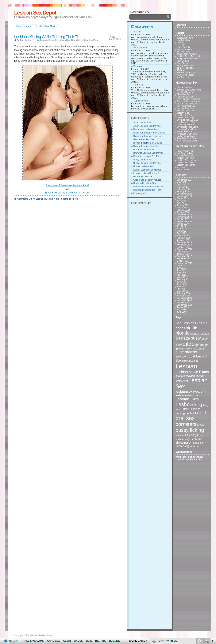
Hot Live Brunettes (185, 108)
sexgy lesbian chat (185, 68)
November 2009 (184, 300)
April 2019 (182, 233)
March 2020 (182, 208)
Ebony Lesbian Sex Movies (147, 170)
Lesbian (186, 366)
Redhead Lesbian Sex (145, 183)
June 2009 (182, 312)
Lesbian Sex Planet (186, 165)
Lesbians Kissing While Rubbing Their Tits (47, 37)
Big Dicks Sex (183, 40)
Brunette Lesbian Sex (59, 40)
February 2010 (184, 293)
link (212, 578)
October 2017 (183, 261)
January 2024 (183, 191)
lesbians (182, 381)
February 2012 (184, 279)
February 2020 (184, 210)
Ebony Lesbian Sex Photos (147, 173)
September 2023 (185, 196)
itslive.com (182, 357)
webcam (195, 446)
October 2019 (183, 219)
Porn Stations (183, 63)
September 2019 (185, 222)
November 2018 (184, 245)
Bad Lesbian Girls (189, 323)
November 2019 (184, 217)
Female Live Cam (185, 97)
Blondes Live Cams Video (189, 90)
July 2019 (181, 226)
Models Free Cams (186, 131)
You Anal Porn (183, 77)
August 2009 (183, 307)
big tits (192, 328)
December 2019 (184, 215)
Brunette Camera (185, 92)
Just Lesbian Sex (185, 156)
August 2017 (183, 266)
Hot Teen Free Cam (186, 111)
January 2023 (183, 205)
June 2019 (182, 229)
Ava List (137, 32)
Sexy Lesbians (193, 439)
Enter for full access (67, 193)
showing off (184, 442)
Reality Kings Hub (185, 66)
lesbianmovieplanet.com (190, 376)
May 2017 (181, 273)
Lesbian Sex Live (185, 163)
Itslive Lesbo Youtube (187, 54)
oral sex (185, 418)
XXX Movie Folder (185, 75)
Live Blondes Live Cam (188, 120)
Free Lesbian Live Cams (188, 101)
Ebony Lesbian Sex (143, 166)
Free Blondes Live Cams (188, 99)
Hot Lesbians (199, 349)
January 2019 (183, 240)
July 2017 (181, 268)
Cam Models (144, 27)
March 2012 (182, 277)
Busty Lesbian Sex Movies (147, 163)
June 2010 (182, 284)
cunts (179, 345)
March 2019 (182, 235)
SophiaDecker (141, 101)
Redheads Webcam (186, 136)
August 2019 (183, 224)
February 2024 (184, 189)
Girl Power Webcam (186, 106)
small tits (198, 443)
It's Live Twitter (184, 52)
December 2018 (184, 242)
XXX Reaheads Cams (187, 141)
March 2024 (182, 187)
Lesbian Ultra (187, 399)
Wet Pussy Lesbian (186, 73)
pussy (200, 425)
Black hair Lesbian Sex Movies (149, 133)
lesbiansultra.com (187, 395)
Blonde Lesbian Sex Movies (148, 143)
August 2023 (183, 198)
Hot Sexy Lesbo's (185, 153)
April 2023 (182, 203)
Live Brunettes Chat (186, 122)
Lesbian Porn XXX (185, 158)
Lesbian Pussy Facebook (189, 56)
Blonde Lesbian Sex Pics (146, 146)
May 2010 (181, 286)
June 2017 (182, 270)
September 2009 (185, 305)
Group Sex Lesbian (143, 176)
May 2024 (181, 182)
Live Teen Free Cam (186, 129)
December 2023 (184, 194)
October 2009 (183, 303)
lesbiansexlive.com (191, 391)
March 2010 (182, 291)
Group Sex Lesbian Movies (147, 180)
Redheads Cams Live (187, 134)
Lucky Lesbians (191, 409)
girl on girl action (184, 349)
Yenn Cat (138, 85)
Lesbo (183, 404)
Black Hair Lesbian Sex (145, 129)
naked (200, 413)
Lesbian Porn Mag (185, 118)
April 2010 (182, 289)
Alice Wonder (140, 48)
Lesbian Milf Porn (185, 115)
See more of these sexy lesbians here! (67, 185)
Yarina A (138, 66)
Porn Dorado (183, 61)
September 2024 (185, 180)
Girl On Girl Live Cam (187, 104)
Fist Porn (181, 45)
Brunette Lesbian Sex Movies (148, 153)
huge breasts (186, 352)
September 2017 (185, 263)
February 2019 (184, 238)
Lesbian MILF (183, 113)
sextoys (180, 435)
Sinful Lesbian (183, 170)
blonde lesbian (200, 334)
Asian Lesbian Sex (143, 123)
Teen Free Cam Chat (187, 138)
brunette (183, 338)
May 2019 (181, 231)
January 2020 (183, 212)
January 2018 (183, 254)
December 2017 (184, 256)
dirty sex (181, 42)
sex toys (191, 435)
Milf (192, 413)
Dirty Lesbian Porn (185, 151)
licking (196, 405)
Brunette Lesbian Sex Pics (85, 40)
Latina (194, 361)
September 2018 (185, 249)
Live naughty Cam (185, 125)
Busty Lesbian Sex (143, 160)
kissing (186, 361)
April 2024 (182, 185)
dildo (189, 344)
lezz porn (181, 167)
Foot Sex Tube (184, 47)
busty (196, 338)
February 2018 (184, 252)
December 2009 (184, 298)
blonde (183, 333)
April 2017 (182, 275)
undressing (183, 446)
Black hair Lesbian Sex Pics (148, 136)
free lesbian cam (184, 49)
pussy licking (190, 430)
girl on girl (202, 345)
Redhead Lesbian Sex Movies (149, 187)
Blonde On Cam (184, 87)
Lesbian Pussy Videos (187, 160)
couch (205, 339)
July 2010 (181, 282)
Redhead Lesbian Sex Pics (147, 190)
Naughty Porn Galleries (188, 59)
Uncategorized (141, 193)
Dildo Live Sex (184, 94)
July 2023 (181, 201)
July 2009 (181, 310)
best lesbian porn (185, 38)
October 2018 (183, 247)
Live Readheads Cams (187, 127)
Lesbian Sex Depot (35, 13)
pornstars (186, 424)
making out (183, 413)
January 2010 (183, 296)
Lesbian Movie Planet (192, 372)
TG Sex (180, 70)
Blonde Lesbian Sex (144, 139)
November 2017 (184, 259)
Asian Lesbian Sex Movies (147, 126)
